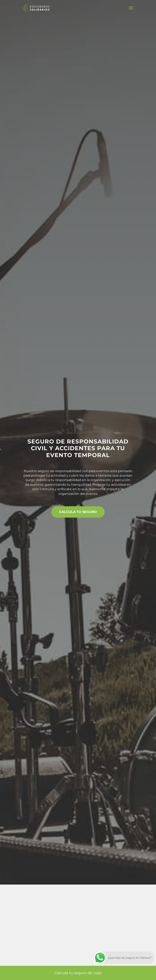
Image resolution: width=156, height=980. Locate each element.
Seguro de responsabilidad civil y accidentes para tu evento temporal (78, 447)
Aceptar (75, 931)
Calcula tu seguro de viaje (78, 973)
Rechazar (101, 931)
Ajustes (127, 931)
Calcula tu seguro (78, 512)
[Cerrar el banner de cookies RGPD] (143, 931)
